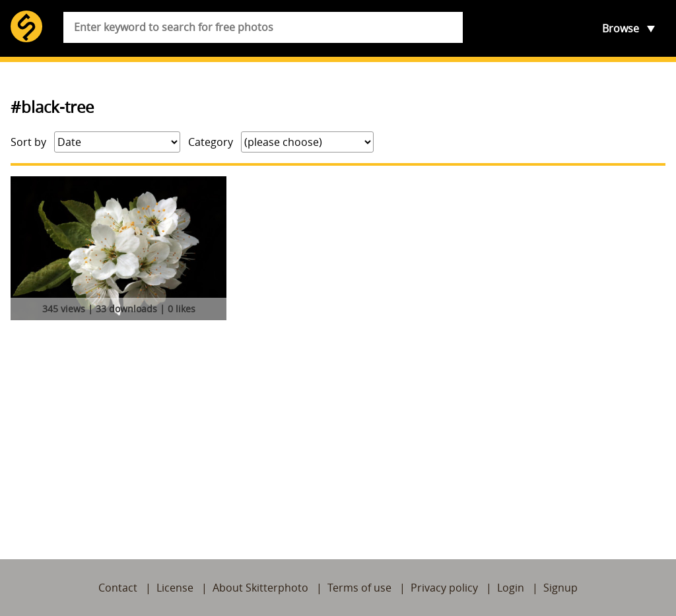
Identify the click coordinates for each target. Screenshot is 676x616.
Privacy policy (444, 588)
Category (211, 142)
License (175, 588)
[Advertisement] (338, 425)
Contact (118, 588)
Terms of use (359, 588)
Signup (560, 588)
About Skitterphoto (260, 588)
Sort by (28, 142)
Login (511, 588)
